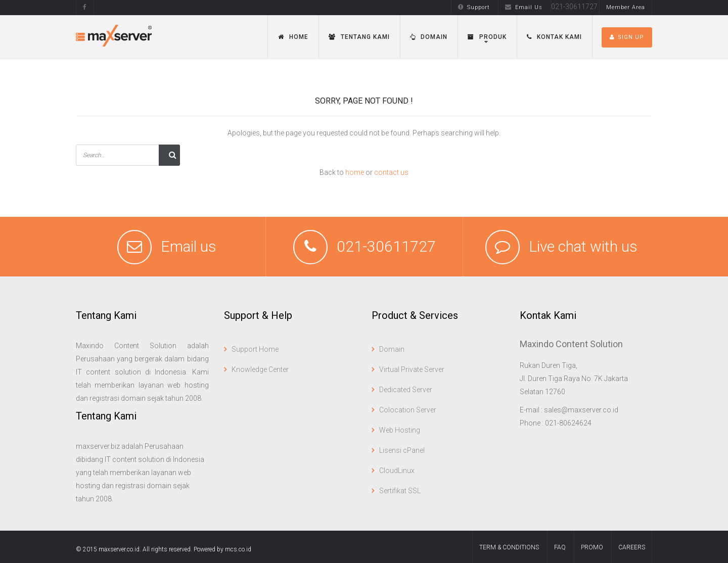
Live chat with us (583, 246)
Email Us (524, 7)
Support (474, 7)
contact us (391, 172)
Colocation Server (408, 410)
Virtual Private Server (412, 369)
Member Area (626, 7)
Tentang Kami (359, 37)
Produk (487, 37)
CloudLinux (397, 471)
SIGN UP (627, 37)
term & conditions (509, 547)
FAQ (560, 547)
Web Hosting (400, 430)
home (355, 172)
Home (293, 37)
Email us (189, 246)
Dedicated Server (406, 390)
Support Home (255, 349)
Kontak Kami (554, 37)
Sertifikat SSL (400, 491)
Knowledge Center (260, 369)
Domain (429, 37)
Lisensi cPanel (402, 450)
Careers (632, 547)
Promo (592, 547)
